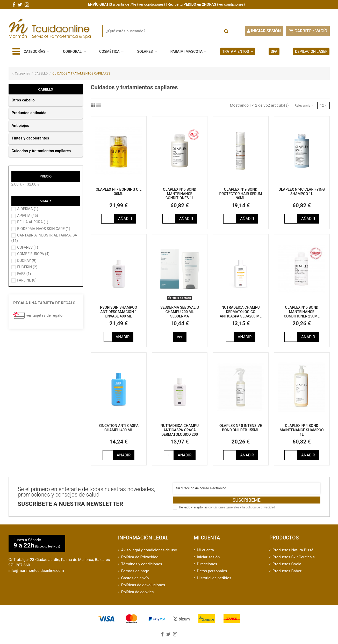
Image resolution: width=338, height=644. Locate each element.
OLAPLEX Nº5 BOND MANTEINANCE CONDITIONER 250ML (302, 313)
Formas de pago (135, 574)
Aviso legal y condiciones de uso (149, 553)
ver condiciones (151, 4)
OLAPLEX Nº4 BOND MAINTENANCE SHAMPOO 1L (302, 431)
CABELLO (46, 89)
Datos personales (212, 574)
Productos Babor (287, 574)
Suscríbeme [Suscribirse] (247, 503)
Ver (179, 338)
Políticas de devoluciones (143, 588)
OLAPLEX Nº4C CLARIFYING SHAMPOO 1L (302, 193)
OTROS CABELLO (23, 100)
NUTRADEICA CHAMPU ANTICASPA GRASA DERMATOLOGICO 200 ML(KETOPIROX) (180, 433)
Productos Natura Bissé (293, 553)
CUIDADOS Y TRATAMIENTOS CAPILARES (41, 151)
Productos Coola (287, 567)
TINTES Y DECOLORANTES (30, 138)
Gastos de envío (135, 581)
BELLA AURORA (33, 222)
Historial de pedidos (214, 581)
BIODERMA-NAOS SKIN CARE (44, 229)
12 (322, 106)
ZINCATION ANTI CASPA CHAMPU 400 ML (119, 429)
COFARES (28, 247)
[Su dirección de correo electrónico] (247, 490)
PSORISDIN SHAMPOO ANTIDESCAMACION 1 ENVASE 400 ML (118, 313)
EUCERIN (27, 267)
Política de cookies (138, 595)
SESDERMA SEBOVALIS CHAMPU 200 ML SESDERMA (179, 313)
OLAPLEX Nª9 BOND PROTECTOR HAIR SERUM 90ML (241, 195)
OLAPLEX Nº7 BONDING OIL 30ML (118, 193)
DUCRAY (27, 261)
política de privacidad (260, 510)
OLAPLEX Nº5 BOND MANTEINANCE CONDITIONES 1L (180, 195)
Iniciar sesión (208, 560)
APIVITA (27, 216)
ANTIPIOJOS (20, 125)
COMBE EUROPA (33, 254)
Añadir (125, 220)
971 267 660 (19, 568)
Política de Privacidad (140, 560)
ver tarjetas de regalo (44, 315)
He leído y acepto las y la (227, 510)
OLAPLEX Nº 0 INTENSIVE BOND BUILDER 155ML (241, 429)
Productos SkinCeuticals (294, 560)
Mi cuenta (205, 553)
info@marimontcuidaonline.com (36, 574)
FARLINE (27, 280)
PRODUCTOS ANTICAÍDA (29, 113)
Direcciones (207, 567)
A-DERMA (28, 209)
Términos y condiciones (142, 567)
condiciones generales (224, 510)
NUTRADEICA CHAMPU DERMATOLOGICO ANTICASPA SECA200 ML (241, 313)
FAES (24, 274)
